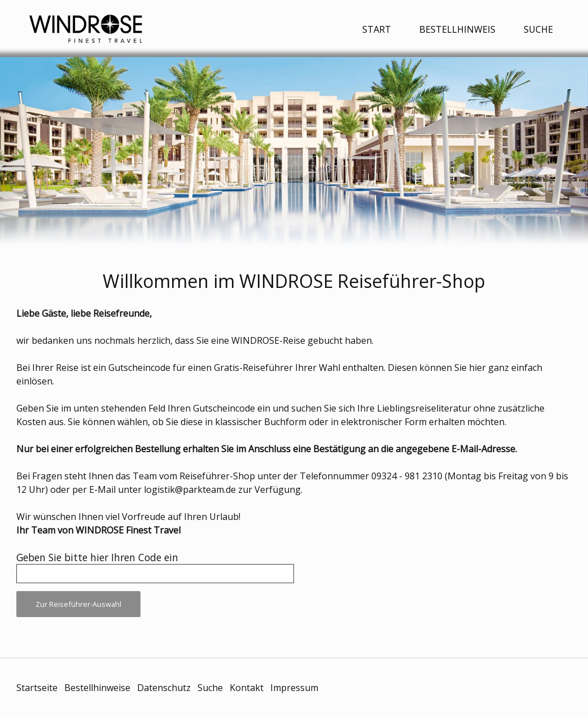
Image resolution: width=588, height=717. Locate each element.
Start (377, 29)
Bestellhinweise (97, 688)
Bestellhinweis (457, 29)
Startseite (37, 688)
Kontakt (247, 688)
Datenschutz (164, 688)
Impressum (294, 688)
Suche (538, 29)
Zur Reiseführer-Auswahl (78, 604)
